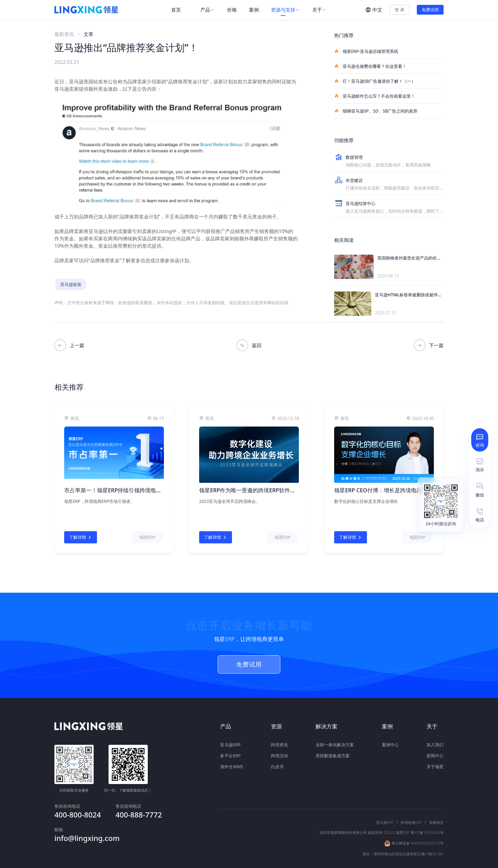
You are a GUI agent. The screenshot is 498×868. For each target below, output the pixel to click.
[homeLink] (86, 10)
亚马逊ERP (230, 743)
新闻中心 (435, 754)
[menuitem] (180, 10)
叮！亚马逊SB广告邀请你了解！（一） (375, 81)
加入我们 (435, 743)
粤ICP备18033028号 (427, 816)
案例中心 (390, 743)
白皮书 (277, 765)
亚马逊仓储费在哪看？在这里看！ (370, 66)
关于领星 (435, 765)
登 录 (399, 10)
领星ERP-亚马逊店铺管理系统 (366, 51)
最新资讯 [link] (64, 34)
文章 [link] (88, 34)
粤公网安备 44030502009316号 (418, 827)
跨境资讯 (279, 743)
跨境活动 (279, 754)
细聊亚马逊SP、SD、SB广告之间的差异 (376, 111)
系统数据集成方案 (333, 754)
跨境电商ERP (411, 806)
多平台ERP (230, 754)
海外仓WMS (232, 765)
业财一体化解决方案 (335, 743)
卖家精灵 (436, 806)
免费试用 (430, 10)
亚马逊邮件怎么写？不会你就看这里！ (375, 96)
